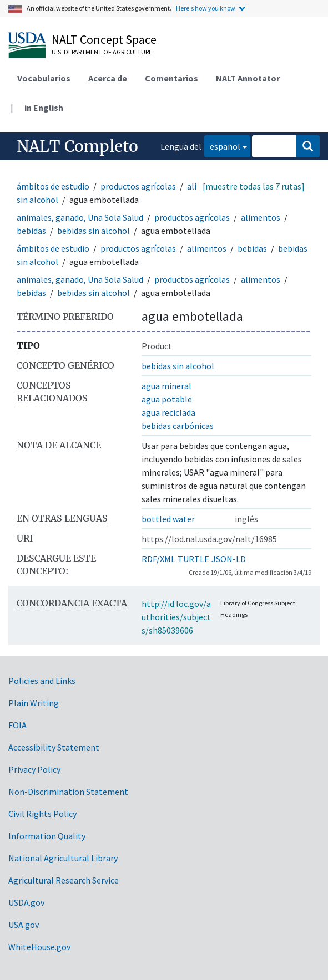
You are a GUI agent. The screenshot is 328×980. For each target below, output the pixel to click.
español (222, 146)
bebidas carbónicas (178, 426)
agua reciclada (168, 412)
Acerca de (108, 78)
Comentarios (171, 78)
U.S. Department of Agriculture (102, 52)
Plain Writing (34, 703)
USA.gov (24, 925)
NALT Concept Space (104, 39)
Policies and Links (42, 681)
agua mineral (166, 386)
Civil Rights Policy (42, 814)
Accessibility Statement (54, 747)
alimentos (261, 217)
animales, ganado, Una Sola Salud (80, 217)
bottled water (168, 519)
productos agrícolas (138, 186)
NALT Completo (77, 146)
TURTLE (193, 559)
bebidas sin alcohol (94, 231)
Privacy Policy (34, 769)
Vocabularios (44, 78)
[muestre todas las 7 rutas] (254, 186)
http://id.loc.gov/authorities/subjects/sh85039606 (176, 617)
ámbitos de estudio (53, 186)
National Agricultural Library (63, 858)
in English (44, 108)
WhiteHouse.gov (39, 947)
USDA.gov (26, 902)
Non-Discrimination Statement (68, 792)
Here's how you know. (206, 8)
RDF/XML (158, 559)
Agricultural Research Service (64, 880)
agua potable (167, 399)
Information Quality (47, 836)
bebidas (31, 231)
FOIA (17, 725)
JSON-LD (229, 559)
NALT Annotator (248, 78)
